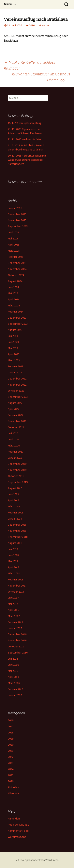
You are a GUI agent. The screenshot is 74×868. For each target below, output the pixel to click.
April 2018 (14, 567)
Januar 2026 (15, 208)
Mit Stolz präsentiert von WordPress (37, 860)
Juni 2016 (13, 665)
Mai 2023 (13, 348)
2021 (11, 751)
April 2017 (14, 610)
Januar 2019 (15, 519)
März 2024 (14, 305)
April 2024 (14, 299)
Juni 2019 (13, 494)
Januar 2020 (15, 458)
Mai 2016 (13, 671)
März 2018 (14, 573)
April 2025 (14, 245)
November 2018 (17, 531)
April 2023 (14, 354)
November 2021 (17, 421)
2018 (11, 732)
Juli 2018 (13, 549)
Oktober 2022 (16, 391)
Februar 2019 (16, 512)
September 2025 (18, 226)
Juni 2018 (13, 555)
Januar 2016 (15, 695)
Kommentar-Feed (18, 831)
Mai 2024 (13, 293)
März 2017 (14, 616)
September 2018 (18, 537)
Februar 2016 (16, 689)
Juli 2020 (13, 433)
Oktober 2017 (16, 592)
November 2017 (17, 586)
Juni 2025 (13, 232)
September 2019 (18, 482)
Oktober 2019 (16, 476)
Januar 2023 (15, 372)
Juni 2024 (13, 287)
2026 (11, 781)
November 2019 (17, 470)
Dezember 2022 (17, 379)
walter (45, 25)
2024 (11, 769)
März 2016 (14, 683)
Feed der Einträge (19, 825)
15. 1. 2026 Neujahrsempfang (25, 123)
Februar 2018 (16, 579)
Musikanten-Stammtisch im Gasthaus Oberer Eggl (41, 77)
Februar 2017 (16, 622)
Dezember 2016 (17, 634)
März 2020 (14, 445)
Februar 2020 (16, 452)
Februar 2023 (16, 366)
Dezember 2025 (17, 214)
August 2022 (15, 403)
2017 (11, 726)
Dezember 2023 (17, 318)
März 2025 (14, 251)
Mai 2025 (13, 238)
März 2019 (14, 506)
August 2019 (15, 488)
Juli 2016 (13, 659)
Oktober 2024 (16, 275)
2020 (11, 745)
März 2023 (14, 360)
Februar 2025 (16, 257)
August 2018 (15, 543)
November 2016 (17, 640)
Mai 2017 (13, 604)
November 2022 (17, 385)
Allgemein (14, 793)
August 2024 (15, 281)
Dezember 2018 (17, 525)
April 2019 (14, 500)
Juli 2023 (13, 336)
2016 (32, 25)
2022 (11, 757)
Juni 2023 (13, 342)
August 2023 (15, 330)
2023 (11, 763)
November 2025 (17, 220)
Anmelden (14, 819)
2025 (11, 775)
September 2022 (18, 397)
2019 (11, 739)
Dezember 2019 (17, 464)
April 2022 (14, 409)
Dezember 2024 (17, 263)
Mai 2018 (13, 561)
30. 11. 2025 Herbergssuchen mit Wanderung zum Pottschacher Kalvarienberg (27, 160)
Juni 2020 (13, 439)
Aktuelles (13, 787)
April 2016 (14, 677)
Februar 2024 (16, 312)
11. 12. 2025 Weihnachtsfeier (25, 139)
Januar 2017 (15, 628)
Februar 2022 (16, 415)
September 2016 (18, 653)
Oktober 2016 (16, 646)
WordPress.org (17, 837)
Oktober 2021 (16, 427)
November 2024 (17, 269)
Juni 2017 (13, 598)
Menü (8, 4)
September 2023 (18, 324)
